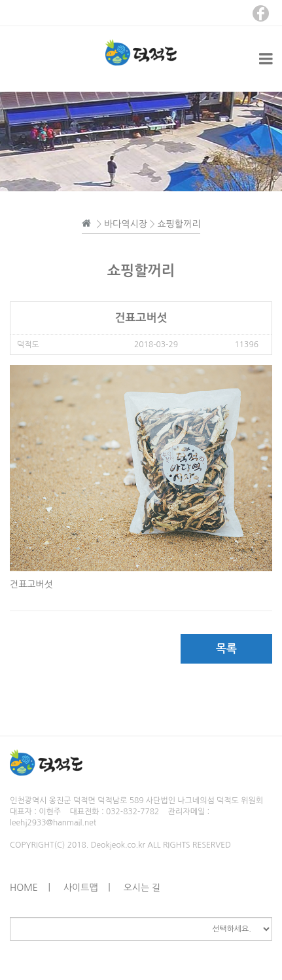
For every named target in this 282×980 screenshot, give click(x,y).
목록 (226, 649)
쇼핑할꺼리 (179, 224)
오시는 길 (142, 888)
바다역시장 (126, 224)
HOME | (30, 888)
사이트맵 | (87, 888)
